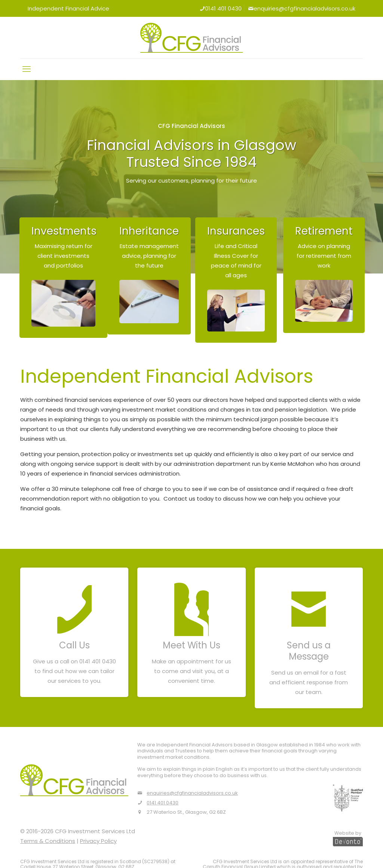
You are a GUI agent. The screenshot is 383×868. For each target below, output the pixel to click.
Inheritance (149, 231)
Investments (64, 231)
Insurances (236, 231)
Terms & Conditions (48, 841)
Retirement (324, 231)
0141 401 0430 (220, 8)
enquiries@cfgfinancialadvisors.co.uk (302, 8)
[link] (63, 303)
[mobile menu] (27, 69)
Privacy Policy (98, 841)
